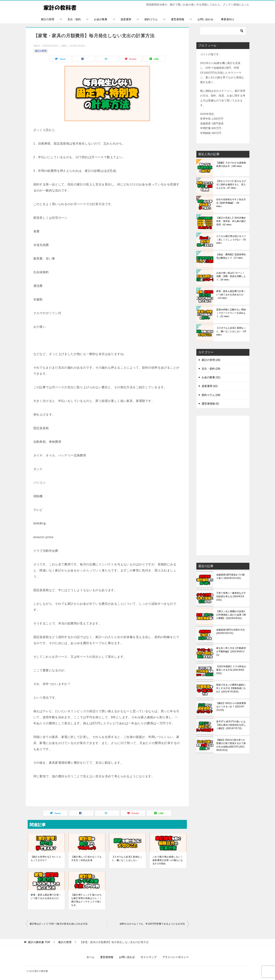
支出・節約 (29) (211, 369)
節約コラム (151, 19)
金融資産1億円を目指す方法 (231, 631)
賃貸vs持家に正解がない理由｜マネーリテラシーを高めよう (231, 313)
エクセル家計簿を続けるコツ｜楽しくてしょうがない (231, 240)
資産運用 (126, 19)
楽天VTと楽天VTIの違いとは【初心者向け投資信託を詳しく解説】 (231, 725)
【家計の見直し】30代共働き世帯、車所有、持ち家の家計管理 (231, 221)
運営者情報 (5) (210, 404)
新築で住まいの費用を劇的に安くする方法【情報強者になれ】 (231, 688)
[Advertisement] (223, 486)
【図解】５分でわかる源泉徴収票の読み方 (231, 164)
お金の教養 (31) (211, 377)
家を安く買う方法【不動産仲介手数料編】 (231, 652)
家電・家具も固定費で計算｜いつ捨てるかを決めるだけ (46, 897)
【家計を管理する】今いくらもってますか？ (46, 859)
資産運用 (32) (210, 386)
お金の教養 (101, 19)
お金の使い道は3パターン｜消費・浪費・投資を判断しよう (231, 276)
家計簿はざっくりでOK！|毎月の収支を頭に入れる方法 (59, 924)
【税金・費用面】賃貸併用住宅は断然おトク (231, 256)
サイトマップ (149, 957)
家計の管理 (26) (211, 360)
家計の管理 (48, 19)
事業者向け (228, 19)
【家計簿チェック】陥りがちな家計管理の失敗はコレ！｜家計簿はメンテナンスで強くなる (87, 900)
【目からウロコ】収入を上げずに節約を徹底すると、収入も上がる (231, 184)
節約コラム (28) (211, 395)
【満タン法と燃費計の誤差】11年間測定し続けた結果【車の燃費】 (231, 615)
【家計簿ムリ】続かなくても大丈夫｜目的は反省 (87, 859)
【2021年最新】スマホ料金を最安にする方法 (231, 670)
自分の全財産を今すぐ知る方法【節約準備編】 (231, 203)
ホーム (90, 957)
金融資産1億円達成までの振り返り (231, 576)
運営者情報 (178, 19)
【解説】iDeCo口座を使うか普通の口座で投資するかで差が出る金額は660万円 (231, 745)
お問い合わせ (205, 19)
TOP (39, 942)
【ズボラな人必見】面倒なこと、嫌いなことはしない (127, 859)
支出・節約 (74, 19)
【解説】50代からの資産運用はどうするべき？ (231, 707)
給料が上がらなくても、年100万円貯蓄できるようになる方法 (152, 924)
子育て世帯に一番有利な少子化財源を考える (231, 596)
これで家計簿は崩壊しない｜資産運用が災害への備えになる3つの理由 (168, 860)
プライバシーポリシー (175, 957)
